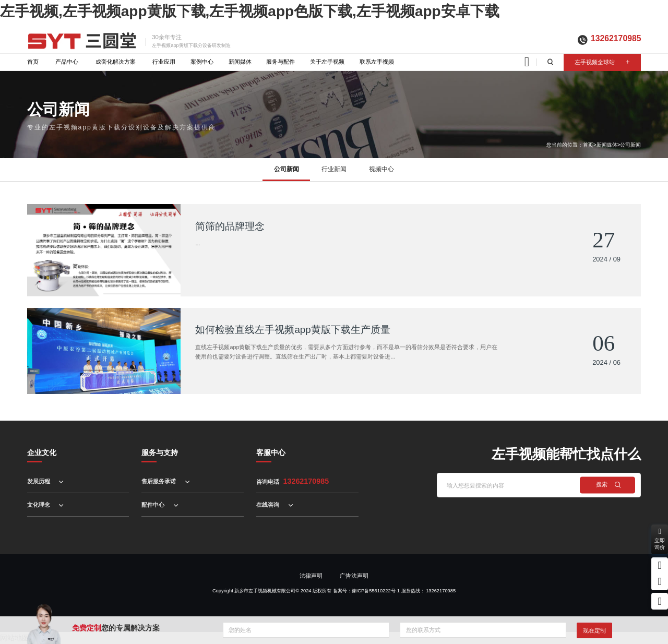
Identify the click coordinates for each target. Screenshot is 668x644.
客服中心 (271, 452)
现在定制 (594, 630)
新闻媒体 (240, 62)
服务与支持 (160, 452)
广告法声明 (354, 576)
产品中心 (67, 62)
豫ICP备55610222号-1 (376, 591)
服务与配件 (281, 62)
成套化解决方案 (116, 62)
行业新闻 (334, 169)
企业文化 (42, 452)
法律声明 (311, 576)
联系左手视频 (377, 62)
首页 (33, 62)
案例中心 (202, 62)
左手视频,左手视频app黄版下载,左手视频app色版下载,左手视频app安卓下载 (250, 11)
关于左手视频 (327, 62)
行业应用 (164, 62)
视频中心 (381, 169)
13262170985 (616, 38)
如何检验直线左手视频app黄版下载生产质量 (293, 330)
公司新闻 (630, 145)
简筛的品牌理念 (230, 226)
